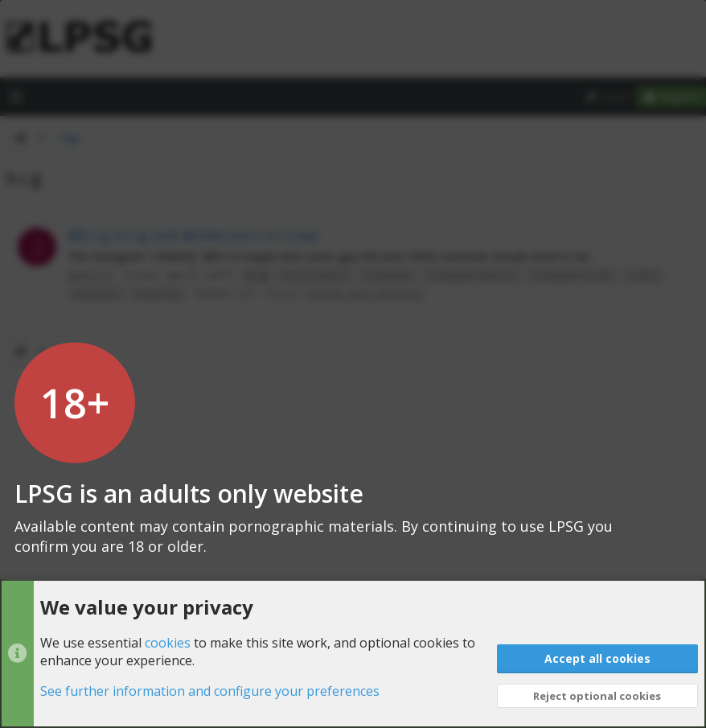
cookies (168, 643)
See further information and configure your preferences (210, 692)
